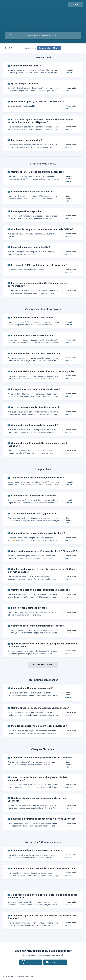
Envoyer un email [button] (57, 962)
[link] (43, 69)
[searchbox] (43, 36)
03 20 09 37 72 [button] (30, 962)
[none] (76, 5)
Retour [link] (9, 48)
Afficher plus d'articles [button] (43, 664)
